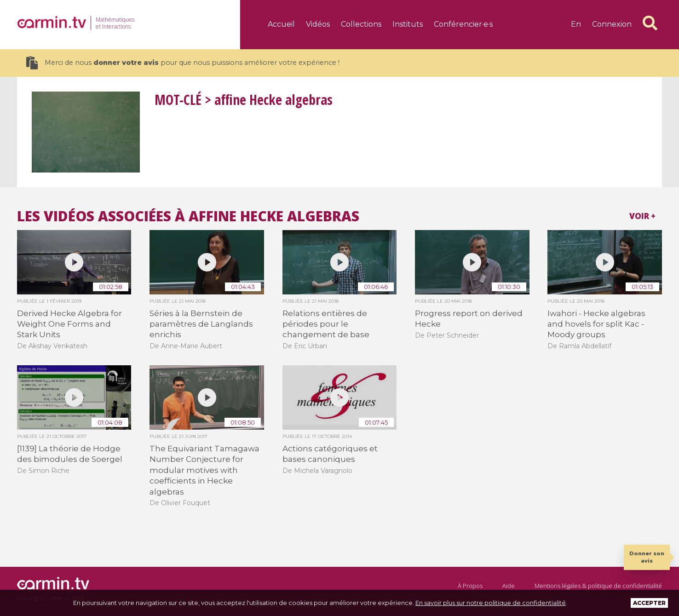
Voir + (642, 216)
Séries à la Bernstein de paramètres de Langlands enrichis (201, 324)
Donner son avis (647, 557)
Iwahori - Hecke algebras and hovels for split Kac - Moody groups (596, 324)
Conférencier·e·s (463, 24)
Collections (361, 24)
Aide (509, 586)
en (576, 24)
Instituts (408, 24)
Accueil (281, 24)
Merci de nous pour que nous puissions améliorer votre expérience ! (183, 63)
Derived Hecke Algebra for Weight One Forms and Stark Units (69, 324)
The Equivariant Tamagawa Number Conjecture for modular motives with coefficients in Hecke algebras (204, 470)
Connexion (612, 24)
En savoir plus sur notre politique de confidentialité (491, 603)
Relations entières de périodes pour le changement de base (326, 324)
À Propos (470, 586)
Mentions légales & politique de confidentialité (598, 586)
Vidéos (318, 24)
